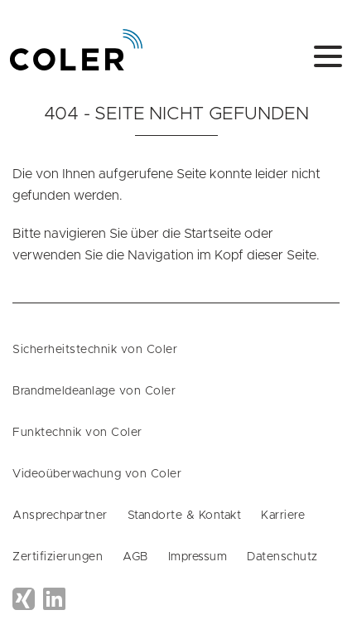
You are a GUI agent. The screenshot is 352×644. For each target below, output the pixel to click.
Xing (24, 598)
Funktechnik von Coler (77, 433)
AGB (135, 557)
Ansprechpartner (60, 516)
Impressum (198, 557)
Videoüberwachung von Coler (97, 474)
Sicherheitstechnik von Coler (95, 350)
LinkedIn (54, 598)
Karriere (283, 516)
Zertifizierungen (58, 557)
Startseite (212, 234)
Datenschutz (282, 557)
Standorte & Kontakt (185, 516)
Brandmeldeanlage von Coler (94, 391)
